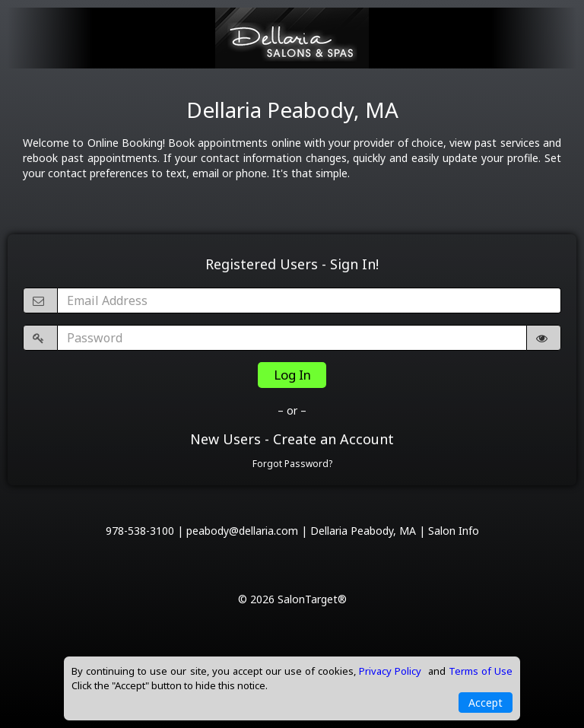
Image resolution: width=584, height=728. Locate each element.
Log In (292, 375)
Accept (486, 703)
